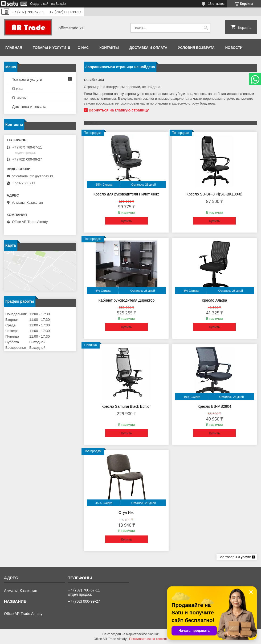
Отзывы (19, 97)
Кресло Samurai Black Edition (127, 406)
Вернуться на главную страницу (119, 110)
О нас (83, 48)
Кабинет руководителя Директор (126, 300)
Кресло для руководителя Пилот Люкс (127, 194)
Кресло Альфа (215, 300)
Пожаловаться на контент (148, 639)
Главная (14, 48)
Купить (126, 221)
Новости (234, 48)
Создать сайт (40, 4)
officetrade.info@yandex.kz (33, 176)
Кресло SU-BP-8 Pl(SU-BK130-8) (214, 194)
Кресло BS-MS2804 (214, 406)
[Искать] (206, 28)
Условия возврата (196, 48)
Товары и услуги (49, 48)
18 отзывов (216, 4)
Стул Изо (127, 513)
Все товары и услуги (235, 557)
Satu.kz (153, 634)
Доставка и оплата (148, 48)
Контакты (109, 48)
